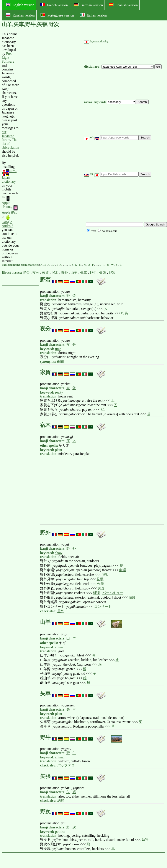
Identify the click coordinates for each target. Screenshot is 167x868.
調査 (101, 588)
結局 (61, 800)
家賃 (45, 273)
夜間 (60, 361)
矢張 (103, 273)
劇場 (123, 570)
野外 (64, 273)
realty (59, 392)
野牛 (93, 273)
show (59, 553)
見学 (100, 579)
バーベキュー (113, 593)
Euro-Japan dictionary (9, 176)
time (58, 349)
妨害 (145, 840)
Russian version (20, 15)
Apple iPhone (7, 202)
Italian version (93, 15)
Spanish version (123, 5)
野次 (112, 273)
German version (88, 5)
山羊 (74, 273)
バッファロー (68, 765)
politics (60, 832)
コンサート (103, 607)
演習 (105, 575)
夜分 (36, 273)
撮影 (132, 597)
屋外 (61, 611)
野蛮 (26, 273)
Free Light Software (8, 58)
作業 (101, 584)
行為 (125, 313)
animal (60, 647)
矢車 (83, 273)
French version (54, 5)
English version (20, 5)
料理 (96, 593)
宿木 (55, 273)
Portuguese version (57, 15)
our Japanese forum (8, 136)
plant (59, 450)
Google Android (7, 221)
